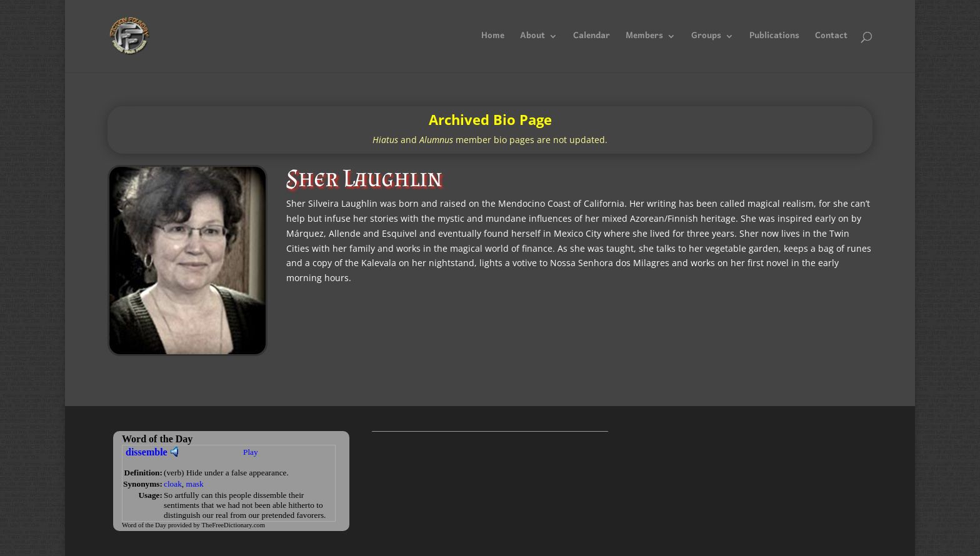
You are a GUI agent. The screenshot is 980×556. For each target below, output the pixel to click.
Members (644, 39)
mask (195, 484)
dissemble (147, 452)
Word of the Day (144, 525)
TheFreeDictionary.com (233, 525)
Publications (774, 39)
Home (493, 39)
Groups (706, 39)
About (532, 39)
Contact (831, 39)
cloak (173, 484)
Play (251, 452)
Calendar (592, 39)
